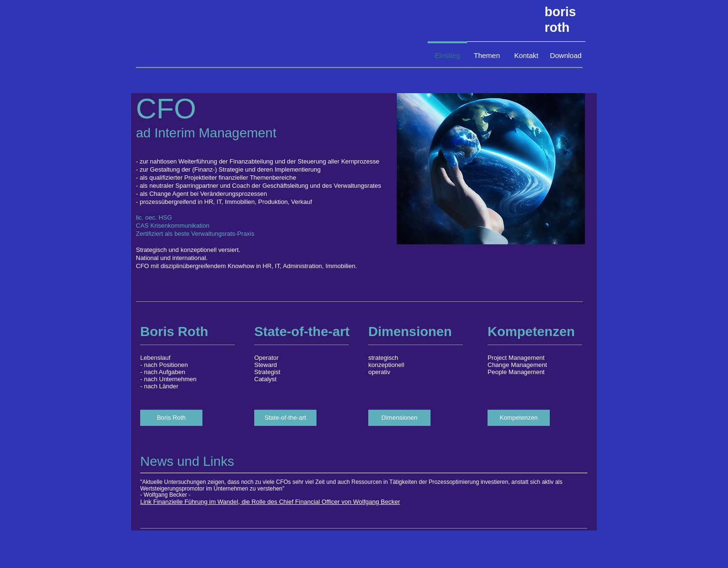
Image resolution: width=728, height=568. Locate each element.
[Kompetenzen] (519, 418)
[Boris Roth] (171, 418)
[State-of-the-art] (285, 418)
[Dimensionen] (399, 418)
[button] (491, 169)
